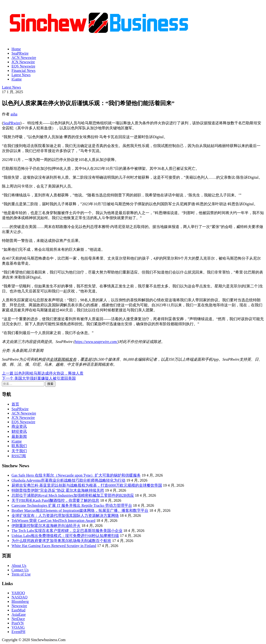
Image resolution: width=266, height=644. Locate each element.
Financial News (23, 71)
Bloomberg (20, 601)
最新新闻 (19, 436)
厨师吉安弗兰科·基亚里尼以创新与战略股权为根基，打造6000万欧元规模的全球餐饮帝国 (87, 485)
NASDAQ (20, 597)
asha (14, 114)
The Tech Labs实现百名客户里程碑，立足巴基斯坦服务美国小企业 (67, 531)
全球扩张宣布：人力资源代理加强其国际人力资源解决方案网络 (65, 516)
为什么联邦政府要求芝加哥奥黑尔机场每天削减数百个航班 (61, 541)
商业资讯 (19, 426)
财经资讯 (19, 431)
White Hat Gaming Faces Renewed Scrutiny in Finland (54, 546)
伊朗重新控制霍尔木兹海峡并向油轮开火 (46, 526)
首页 (15, 404)
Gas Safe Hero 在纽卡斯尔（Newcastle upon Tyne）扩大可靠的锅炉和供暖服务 (76, 475)
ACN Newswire (24, 58)
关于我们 (19, 451)
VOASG (18, 627)
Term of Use (21, 574)
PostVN (18, 623)
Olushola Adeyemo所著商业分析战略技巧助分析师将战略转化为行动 (68, 480)
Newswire (19, 606)
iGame (17, 79)
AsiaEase (19, 614)
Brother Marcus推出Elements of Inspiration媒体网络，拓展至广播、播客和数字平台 (80, 510)
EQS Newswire (23, 66)
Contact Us (20, 570)
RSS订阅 (19, 456)
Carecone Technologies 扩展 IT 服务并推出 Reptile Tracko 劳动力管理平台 (72, 505)
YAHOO (18, 593)
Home (16, 49)
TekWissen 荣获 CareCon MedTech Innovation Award (53, 521)
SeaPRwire (20, 53)
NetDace (18, 619)
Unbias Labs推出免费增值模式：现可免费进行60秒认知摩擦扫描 (65, 536)
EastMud (18, 610)
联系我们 (19, 446)
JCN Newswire (23, 62)
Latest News (21, 75)
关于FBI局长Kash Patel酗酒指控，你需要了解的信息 (55, 500)
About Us (19, 566)
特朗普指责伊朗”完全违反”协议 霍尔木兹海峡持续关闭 (58, 490)
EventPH (18, 632)
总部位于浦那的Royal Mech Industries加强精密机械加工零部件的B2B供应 (73, 495)
